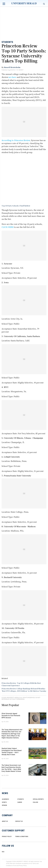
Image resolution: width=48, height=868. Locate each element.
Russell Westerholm (12, 67)
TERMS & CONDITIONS (22, 836)
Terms (34, 864)
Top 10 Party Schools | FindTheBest (16, 206)
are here (12, 77)
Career (20, 802)
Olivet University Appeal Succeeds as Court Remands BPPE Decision (11, 715)
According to (16, 140)
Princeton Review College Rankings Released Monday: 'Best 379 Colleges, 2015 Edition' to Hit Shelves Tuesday (24, 690)
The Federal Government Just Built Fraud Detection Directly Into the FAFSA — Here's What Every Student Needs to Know (11, 768)
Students (7, 42)
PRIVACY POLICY (7, 836)
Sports (4, 802)
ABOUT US (5, 821)
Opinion (4, 805)
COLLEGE (35, 802)
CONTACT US (19, 821)
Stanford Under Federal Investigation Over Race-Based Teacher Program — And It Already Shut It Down (12, 751)
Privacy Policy (23, 866)
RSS (3, 852)
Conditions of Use (11, 866)
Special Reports (38, 799)
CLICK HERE (8, 227)
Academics (5, 799)
